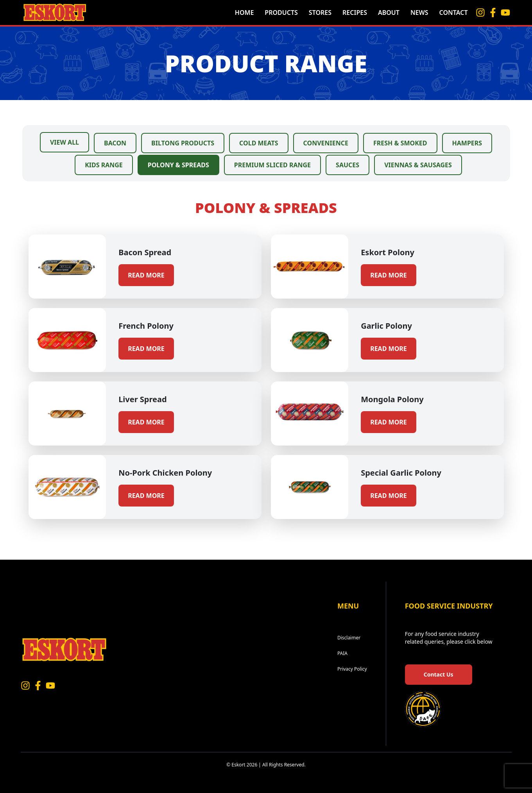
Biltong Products (183, 143)
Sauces (348, 165)
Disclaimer (349, 638)
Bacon (115, 143)
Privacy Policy (352, 669)
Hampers (467, 143)
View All (64, 142)
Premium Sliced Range (272, 165)
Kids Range (104, 165)
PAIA (342, 653)
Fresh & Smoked (400, 143)
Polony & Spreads (178, 165)
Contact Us (439, 674)
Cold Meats (259, 143)
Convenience (326, 143)
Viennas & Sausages (418, 165)
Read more (146, 275)
